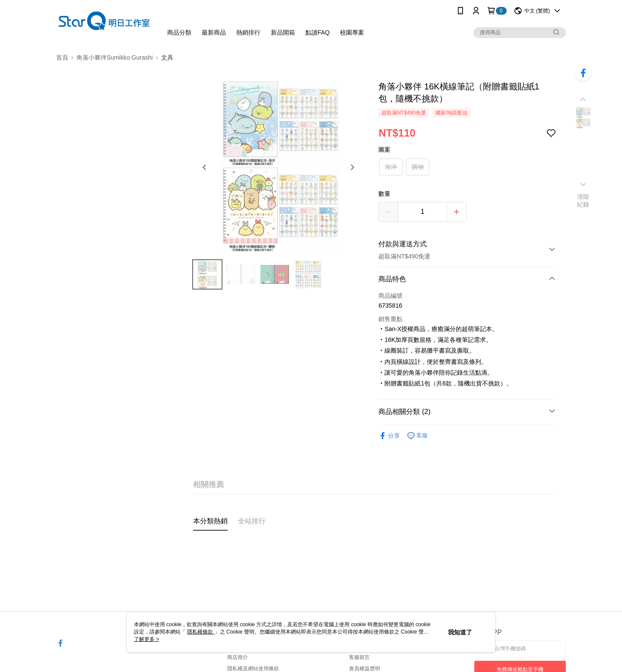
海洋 (391, 167)
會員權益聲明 (365, 669)
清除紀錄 (583, 201)
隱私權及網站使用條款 (253, 669)
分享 (389, 436)
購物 (418, 167)
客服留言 (359, 657)
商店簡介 (238, 657)
